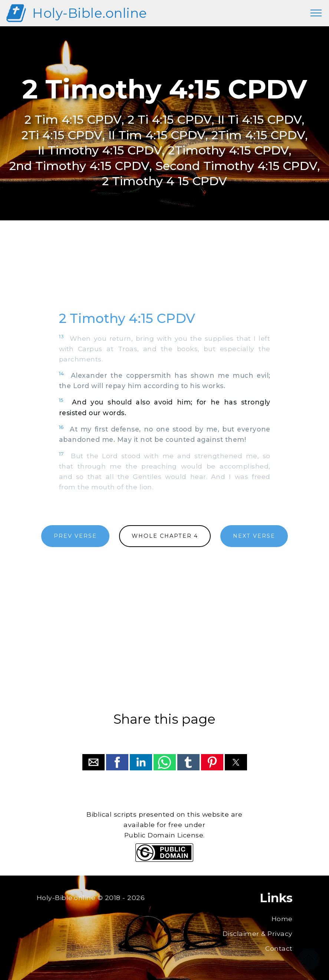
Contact (279, 948)
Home (282, 919)
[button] (93, 762)
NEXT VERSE (254, 536)
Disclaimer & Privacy (258, 934)
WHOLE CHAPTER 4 (165, 536)
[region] (165, 274)
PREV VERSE (75, 536)
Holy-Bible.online (90, 13)
